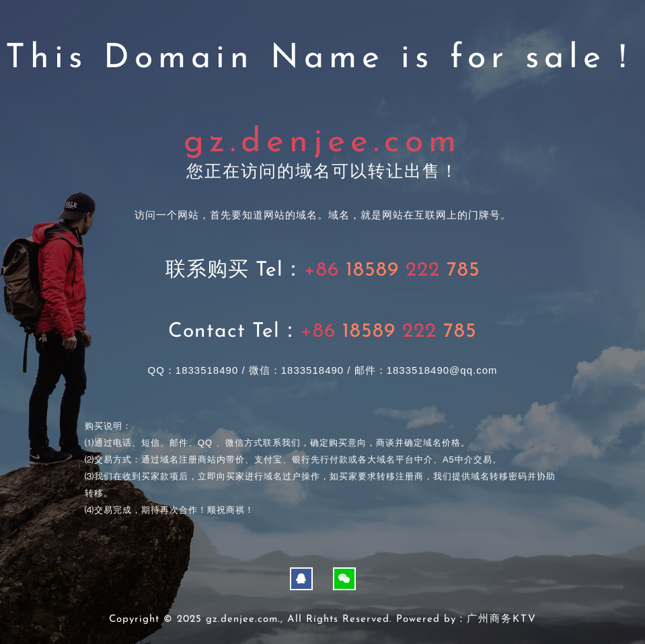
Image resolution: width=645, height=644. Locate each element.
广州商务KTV (502, 619)
